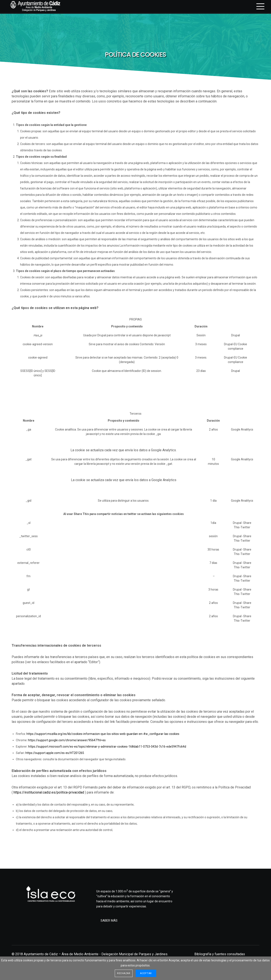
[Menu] (258, 6)
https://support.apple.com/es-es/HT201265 (55, 753)
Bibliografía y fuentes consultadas (220, 954)
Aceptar (146, 973)
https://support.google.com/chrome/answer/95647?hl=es (67, 740)
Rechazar (124, 973)
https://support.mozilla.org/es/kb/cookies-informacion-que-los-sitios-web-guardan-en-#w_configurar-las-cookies (103, 734)
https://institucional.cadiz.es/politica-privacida (48, 792)
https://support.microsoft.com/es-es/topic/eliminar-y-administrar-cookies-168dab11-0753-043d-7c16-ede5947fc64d (107, 747)
